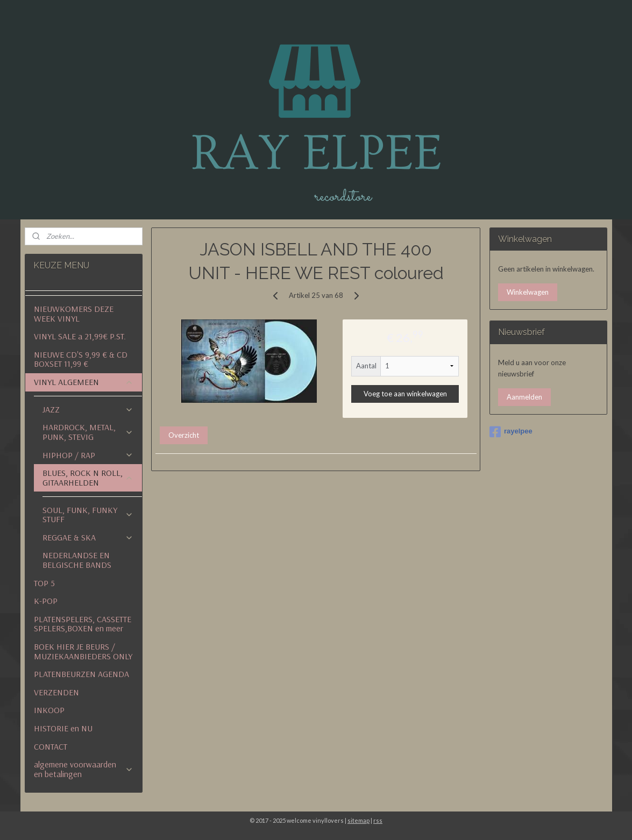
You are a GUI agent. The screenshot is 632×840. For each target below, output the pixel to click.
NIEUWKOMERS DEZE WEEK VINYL (74, 314)
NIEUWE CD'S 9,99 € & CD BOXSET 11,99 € (81, 359)
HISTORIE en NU (63, 728)
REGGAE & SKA (88, 537)
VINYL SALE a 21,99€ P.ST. (80, 336)
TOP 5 (44, 583)
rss (378, 820)
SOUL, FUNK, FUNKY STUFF (88, 515)
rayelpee (511, 432)
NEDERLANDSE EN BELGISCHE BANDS (77, 560)
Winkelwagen (528, 292)
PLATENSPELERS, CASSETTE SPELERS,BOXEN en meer (83, 624)
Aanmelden (524, 397)
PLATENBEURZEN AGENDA (81, 674)
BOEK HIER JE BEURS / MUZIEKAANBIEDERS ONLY (83, 651)
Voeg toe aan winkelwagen (405, 394)
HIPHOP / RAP (88, 455)
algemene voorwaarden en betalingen (84, 769)
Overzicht (184, 435)
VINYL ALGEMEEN (84, 382)
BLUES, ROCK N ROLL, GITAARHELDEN (88, 478)
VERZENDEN (56, 692)
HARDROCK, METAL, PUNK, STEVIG (88, 432)
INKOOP (49, 710)
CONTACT (51, 746)
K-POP (46, 601)
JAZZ (88, 409)
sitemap (358, 820)
